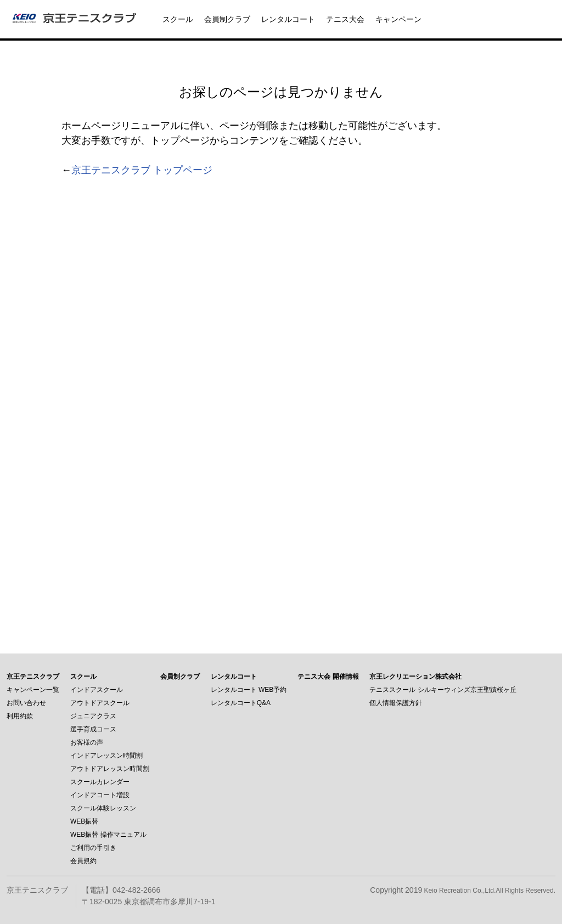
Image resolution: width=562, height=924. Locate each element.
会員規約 (83, 861)
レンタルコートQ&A (241, 703)
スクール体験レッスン (103, 808)
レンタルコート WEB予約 (249, 690)
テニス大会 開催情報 (328, 677)
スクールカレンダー (100, 782)
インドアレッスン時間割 (106, 756)
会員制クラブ (227, 19)
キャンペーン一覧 (33, 690)
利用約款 (20, 716)
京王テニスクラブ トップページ (142, 170)
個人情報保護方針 (396, 703)
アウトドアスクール (100, 703)
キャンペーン (398, 19)
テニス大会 (345, 19)
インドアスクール (97, 690)
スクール (178, 19)
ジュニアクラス (93, 716)
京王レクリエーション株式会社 (415, 677)
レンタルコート (288, 19)
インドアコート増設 (100, 795)
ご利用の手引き (93, 848)
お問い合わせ (26, 703)
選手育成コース (93, 729)
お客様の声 (87, 742)
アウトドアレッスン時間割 (110, 769)
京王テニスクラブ (33, 677)
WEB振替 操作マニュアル (108, 835)
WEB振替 (84, 821)
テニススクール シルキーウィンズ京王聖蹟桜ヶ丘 (443, 690)
